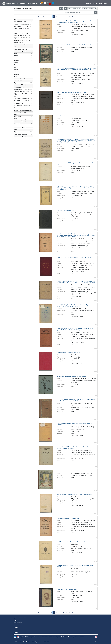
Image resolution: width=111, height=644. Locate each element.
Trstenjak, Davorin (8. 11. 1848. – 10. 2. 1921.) (83, 379)
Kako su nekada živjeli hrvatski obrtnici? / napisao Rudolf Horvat (74, 495)
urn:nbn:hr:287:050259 (77, 126)
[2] (23, 121)
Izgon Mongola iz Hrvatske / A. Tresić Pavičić (69, 116)
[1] (23, 51)
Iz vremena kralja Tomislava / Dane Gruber (68, 353)
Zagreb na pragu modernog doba (80, 245)
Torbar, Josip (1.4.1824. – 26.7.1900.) (81, 285)
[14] (23, 79)
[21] (23, 112)
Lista (66, 9)
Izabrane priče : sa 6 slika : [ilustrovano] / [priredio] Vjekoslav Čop (75, 45)
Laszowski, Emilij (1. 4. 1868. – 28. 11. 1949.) (83, 192)
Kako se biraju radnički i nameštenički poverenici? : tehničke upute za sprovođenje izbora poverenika (76, 448)
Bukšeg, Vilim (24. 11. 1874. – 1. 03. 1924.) (82, 332)
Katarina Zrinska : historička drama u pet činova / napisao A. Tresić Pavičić (75, 566)
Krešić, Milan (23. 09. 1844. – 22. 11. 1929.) (83, 239)
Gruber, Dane (74, 355)
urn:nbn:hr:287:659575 (77, 435)
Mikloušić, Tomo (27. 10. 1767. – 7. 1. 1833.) (83, 73)
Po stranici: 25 (76, 9)
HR (106, 4)
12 (63, 17)
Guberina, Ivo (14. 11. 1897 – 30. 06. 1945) (82, 427)
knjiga (72, 33)
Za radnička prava (76, 99)
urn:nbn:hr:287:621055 (77, 552)
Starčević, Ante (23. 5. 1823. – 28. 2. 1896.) (82, 213)
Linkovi (15, 625)
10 (57, 17)
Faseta (61, 9)
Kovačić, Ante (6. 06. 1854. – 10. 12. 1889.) (82, 25)
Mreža (70, 9)
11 (60, 17)
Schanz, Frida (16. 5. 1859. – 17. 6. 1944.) (82, 473)
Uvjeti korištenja (18, 623)
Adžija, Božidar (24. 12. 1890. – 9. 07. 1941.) (83, 521)
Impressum (17, 630)
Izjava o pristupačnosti (20, 618)
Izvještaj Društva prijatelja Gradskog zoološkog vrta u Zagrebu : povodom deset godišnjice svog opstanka (74, 306)
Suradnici (16, 627)
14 (70, 17)
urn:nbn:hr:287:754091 (77, 363)
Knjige (72, 105)
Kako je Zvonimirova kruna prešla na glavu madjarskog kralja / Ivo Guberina (75, 424)
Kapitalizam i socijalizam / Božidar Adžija (68, 518)
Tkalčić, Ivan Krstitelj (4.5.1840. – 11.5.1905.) (83, 144)
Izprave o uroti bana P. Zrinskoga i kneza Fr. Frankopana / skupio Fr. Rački (75, 164)
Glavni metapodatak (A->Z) (89, 9)
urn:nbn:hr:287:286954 (77, 317)
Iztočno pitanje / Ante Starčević (66, 211)
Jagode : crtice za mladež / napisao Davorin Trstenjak (72, 376)
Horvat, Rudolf (75, 497)
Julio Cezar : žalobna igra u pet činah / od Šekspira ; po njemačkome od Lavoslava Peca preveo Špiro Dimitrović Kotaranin (76, 400)
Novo (101, 3)
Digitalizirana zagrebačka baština (80, 247)
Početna (88, 3)
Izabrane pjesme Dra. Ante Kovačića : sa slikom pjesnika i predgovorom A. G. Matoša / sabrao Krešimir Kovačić (76, 22)
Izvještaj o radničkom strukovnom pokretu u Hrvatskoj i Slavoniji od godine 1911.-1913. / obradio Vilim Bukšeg (75, 329)
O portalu (95, 3)
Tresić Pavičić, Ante (76, 118)
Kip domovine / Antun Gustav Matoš (67, 589)
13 (66, 17)
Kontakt (16, 632)
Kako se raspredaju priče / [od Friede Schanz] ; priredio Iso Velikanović (76, 471)
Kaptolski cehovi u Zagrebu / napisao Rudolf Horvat (71, 542)
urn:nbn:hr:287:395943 (77, 602)
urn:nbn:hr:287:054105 (77, 83)
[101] (23, 45)
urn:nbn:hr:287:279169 (77, 505)
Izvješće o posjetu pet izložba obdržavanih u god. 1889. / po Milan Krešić (75, 258)
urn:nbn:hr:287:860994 (77, 35)
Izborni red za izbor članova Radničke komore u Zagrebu (72, 92)
